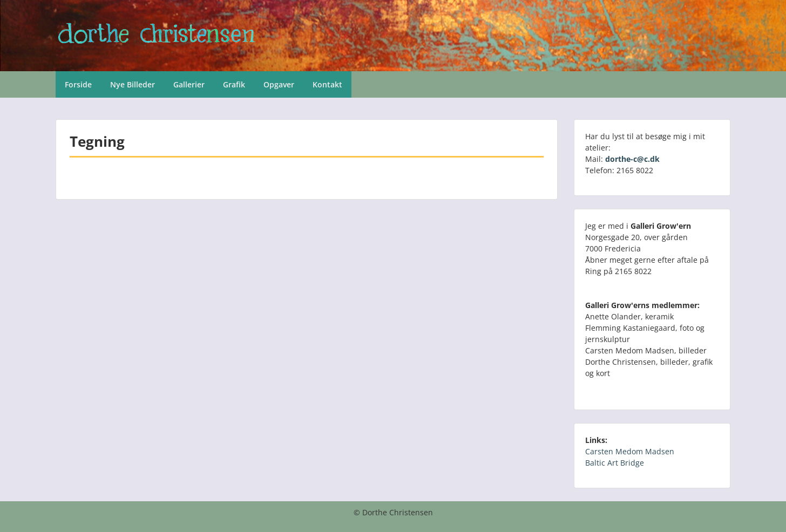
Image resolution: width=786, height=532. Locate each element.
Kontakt (327, 84)
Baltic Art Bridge (615, 463)
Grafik (234, 84)
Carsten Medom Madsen (630, 451)
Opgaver (279, 84)
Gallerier (189, 84)
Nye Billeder (133, 84)
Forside (78, 84)
